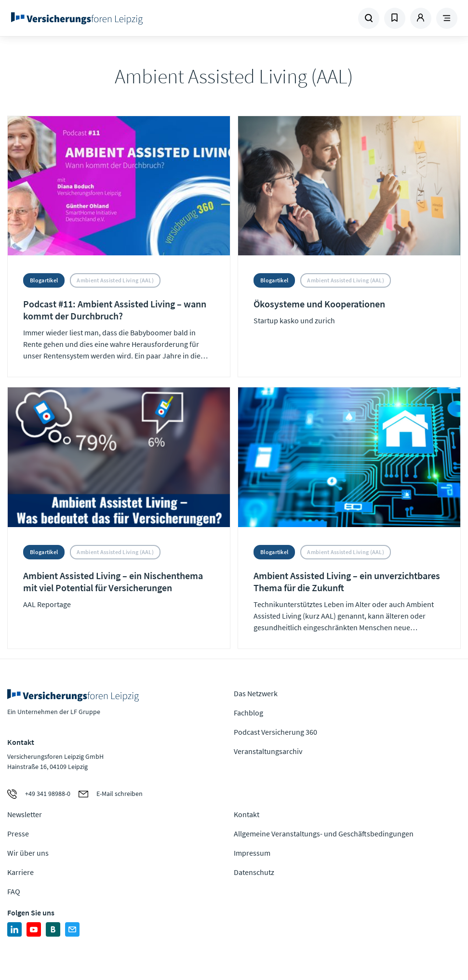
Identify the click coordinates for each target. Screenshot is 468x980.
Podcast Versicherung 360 (275, 732)
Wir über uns (28, 853)
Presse (18, 834)
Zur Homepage (94, 18)
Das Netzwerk (256, 693)
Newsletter (25, 814)
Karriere (20, 872)
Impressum (252, 853)
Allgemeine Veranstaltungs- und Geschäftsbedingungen (324, 834)
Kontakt (247, 814)
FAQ (14, 891)
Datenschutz (254, 872)
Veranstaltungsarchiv (268, 751)
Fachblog (248, 713)
